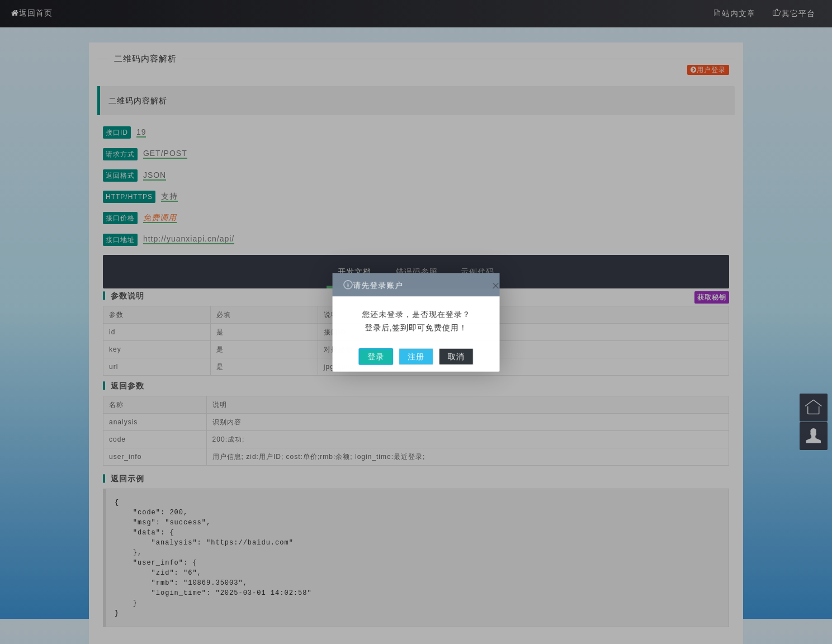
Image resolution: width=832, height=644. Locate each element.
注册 (416, 349)
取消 (448, 349)
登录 (384, 349)
